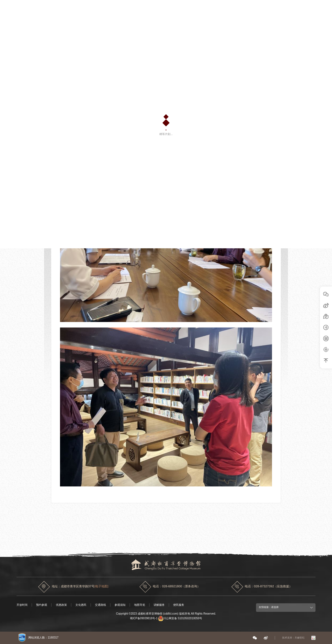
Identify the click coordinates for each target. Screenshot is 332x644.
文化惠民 (81, 605)
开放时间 (22, 605)
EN (316, 9)
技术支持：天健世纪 (293, 638)
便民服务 (179, 605)
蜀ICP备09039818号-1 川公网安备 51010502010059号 (166, 618)
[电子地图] (101, 586)
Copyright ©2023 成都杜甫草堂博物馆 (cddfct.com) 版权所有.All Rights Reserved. (166, 614)
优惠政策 (61, 605)
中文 (308, 9)
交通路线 (100, 605)
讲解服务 (159, 605)
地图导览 (140, 605)
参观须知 (120, 605)
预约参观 (42, 605)
